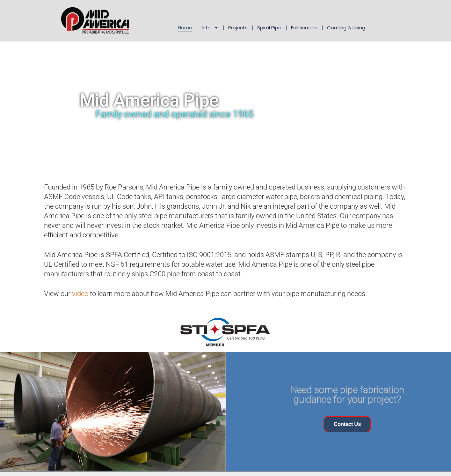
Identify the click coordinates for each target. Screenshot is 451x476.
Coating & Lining (346, 28)
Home (185, 28)
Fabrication (304, 28)
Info (210, 28)
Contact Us (347, 424)
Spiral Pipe (269, 28)
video (80, 294)
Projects (238, 28)
